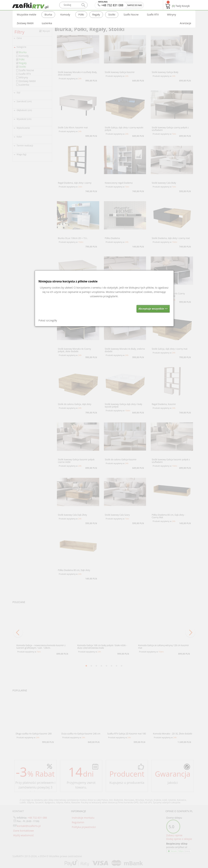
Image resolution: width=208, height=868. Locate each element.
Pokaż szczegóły (48, 320)
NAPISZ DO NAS (135, 5)
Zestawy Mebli (25, 23)
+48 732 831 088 (111, 5)
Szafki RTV (153, 15)
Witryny (171, 15)
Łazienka (47, 23)
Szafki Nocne (131, 15)
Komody (65, 15)
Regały (96, 15)
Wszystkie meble (26, 15)
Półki (81, 15)
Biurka (48, 15)
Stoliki (112, 15)
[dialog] (104, 298)
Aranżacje (185, 23)
